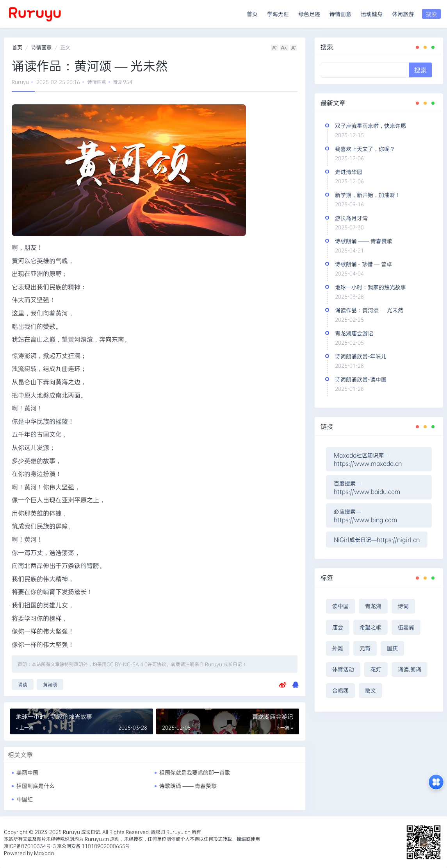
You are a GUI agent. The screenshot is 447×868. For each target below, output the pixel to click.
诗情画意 (340, 14)
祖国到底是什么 (36, 786)
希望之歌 (370, 627)
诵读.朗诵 (410, 669)
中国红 (25, 799)
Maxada (44, 853)
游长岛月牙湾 (351, 218)
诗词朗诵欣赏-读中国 (361, 379)
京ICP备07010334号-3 (30, 846)
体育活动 (343, 669)
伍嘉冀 (406, 627)
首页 (252, 14)
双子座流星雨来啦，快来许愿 (370, 126)
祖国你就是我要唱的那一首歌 (195, 772)
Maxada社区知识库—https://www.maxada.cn (368, 459)
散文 (370, 690)
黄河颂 (50, 684)
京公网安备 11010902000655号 (93, 846)
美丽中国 (27, 772)
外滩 (338, 648)
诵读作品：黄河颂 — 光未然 (369, 310)
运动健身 (372, 14)
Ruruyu (20, 82)
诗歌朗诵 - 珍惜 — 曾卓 (363, 264)
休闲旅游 (403, 14)
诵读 (23, 684)
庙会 (338, 627)
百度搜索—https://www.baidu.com (367, 487)
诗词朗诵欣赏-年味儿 (361, 356)
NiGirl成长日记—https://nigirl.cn (377, 540)
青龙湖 (373, 606)
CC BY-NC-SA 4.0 (127, 664)
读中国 (340, 606)
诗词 (403, 606)
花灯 (376, 669)
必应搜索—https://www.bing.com (365, 515)
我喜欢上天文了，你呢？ (365, 149)
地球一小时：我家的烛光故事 (370, 287)
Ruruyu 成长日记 (223, 664)
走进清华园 (349, 172)
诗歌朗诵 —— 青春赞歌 (188, 786)
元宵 (365, 648)
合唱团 (340, 690)
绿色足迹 (309, 14)
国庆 (392, 648)
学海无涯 (278, 14)
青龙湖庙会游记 (354, 333)
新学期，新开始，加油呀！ (368, 195)
